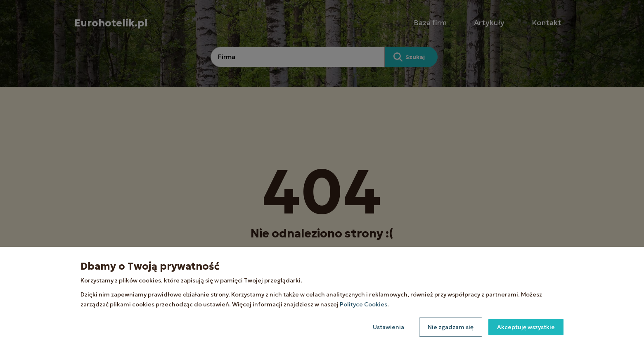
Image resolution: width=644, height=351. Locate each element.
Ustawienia (388, 327)
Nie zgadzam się (451, 327)
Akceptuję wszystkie (526, 327)
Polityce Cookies (363, 304)
